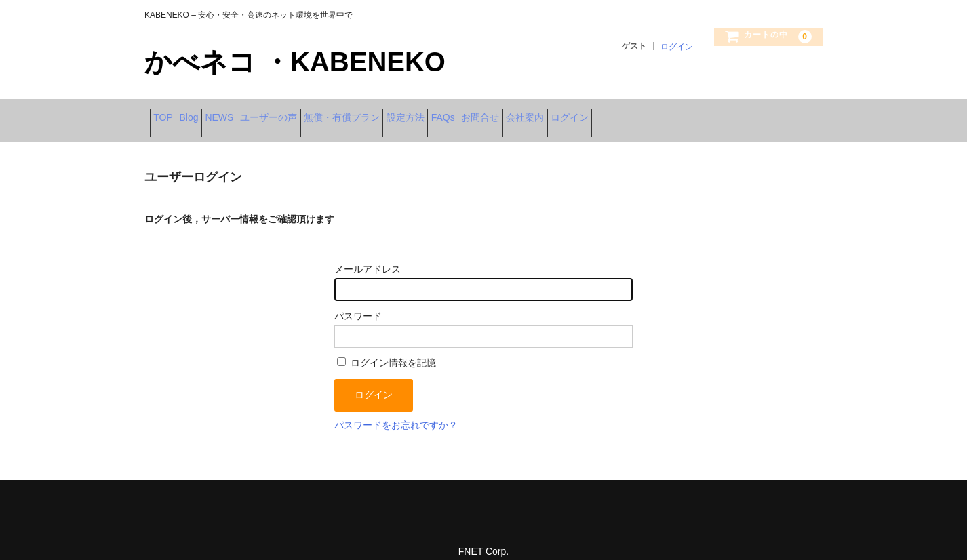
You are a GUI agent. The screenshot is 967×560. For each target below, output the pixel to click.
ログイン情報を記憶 (387, 348)
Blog (215, 113)
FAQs (575, 113)
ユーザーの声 (337, 113)
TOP (169, 113)
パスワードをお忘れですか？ (396, 409)
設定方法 (516, 113)
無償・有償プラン (431, 113)
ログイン (677, 47)
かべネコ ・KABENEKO (295, 62)
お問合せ (633, 113)
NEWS (267, 113)
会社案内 (699, 113)
